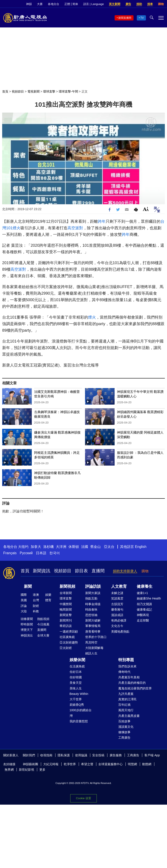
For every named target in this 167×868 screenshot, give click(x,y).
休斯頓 (74, 547)
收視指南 (46, 755)
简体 (75, 4)
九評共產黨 (126, 694)
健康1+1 (142, 593)
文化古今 (117, 626)
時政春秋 (91, 610)
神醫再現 (143, 615)
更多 (42, 770)
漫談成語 (117, 615)
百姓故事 (124, 721)
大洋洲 (61, 547)
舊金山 (95, 547)
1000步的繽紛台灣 (81, 713)
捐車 (150, 4)
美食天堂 (76, 683)
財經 (36, 606)
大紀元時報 (51, 764)
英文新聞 (115, 4)
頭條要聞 (27, 619)
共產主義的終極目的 (132, 683)
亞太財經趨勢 (69, 642)
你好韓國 (76, 677)
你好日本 (76, 672)
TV (142, 18)
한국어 (55, 553)
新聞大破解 (93, 620)
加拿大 (36, 547)
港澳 (36, 595)
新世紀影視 (27, 770)
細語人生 (91, 653)
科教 (36, 611)
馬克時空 (91, 642)
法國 (85, 547)
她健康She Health (149, 598)
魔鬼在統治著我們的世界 (135, 688)
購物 (161, 4)
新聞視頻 (67, 586)
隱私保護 (64, 755)
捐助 (139, 4)
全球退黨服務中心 (110, 764)
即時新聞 (27, 624)
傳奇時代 (124, 672)
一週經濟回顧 (69, 632)
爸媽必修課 (119, 620)
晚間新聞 (66, 610)
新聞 (28, 586)
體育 (48, 600)
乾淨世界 (70, 764)
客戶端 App (152, 755)
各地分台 (53, 4)
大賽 (40, 4)
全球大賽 (43, 635)
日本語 (41, 553)
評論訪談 (93, 586)
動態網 (147, 764)
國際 (24, 595)
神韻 (29, 4)
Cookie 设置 (83, 798)
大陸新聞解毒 (94, 648)
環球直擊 (49, 91)
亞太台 (109, 547)
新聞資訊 (42, 571)
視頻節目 (18, 91)
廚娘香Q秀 (77, 705)
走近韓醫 (143, 620)
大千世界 (76, 699)
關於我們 (29, 755)
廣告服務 (116, 755)
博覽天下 (27, 630)
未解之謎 (117, 593)
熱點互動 (91, 598)
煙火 (17, 228)
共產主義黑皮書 (129, 716)
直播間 (98, 571)
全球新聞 (66, 593)
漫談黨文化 (126, 727)
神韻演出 (27, 635)
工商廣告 (124, 738)
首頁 (5, 91)
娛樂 (48, 595)
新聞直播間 (125, 18)
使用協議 (81, 755)
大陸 (24, 611)
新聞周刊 (66, 620)
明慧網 (132, 764)
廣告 (128, 4)
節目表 (81, 571)
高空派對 (75, 228)
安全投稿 (98, 755)
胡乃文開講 (144, 604)
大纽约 (23, 547)
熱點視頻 (43, 619)
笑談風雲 (117, 598)
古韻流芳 (117, 604)
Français (10, 553)
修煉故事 (124, 732)
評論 (24, 606)
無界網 (9, 770)
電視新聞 (33, 91)
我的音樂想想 (79, 721)
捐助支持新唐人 (125, 571)
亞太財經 (66, 648)
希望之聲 (87, 764)
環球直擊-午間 (68, 91)
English (141, 547)
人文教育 (119, 586)
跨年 (102, 221)
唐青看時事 (93, 632)
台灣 (36, 600)
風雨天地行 (126, 710)
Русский (26, 553)
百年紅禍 (124, 705)
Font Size (146, 209)
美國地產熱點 (120, 632)
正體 (67, 4)
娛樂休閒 (77, 660)
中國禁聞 (66, 604)
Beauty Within (79, 694)
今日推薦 (43, 624)
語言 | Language (94, 4)
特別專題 (126, 660)
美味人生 (76, 688)
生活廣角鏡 (77, 666)
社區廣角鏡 (67, 637)
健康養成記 (144, 610)
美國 (24, 600)
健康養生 (145, 586)
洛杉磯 (48, 547)
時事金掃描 (93, 604)
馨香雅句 (117, 610)
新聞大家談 (93, 593)
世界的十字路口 (96, 637)
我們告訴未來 (127, 666)
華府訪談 (66, 626)
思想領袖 (91, 615)
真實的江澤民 (127, 699)
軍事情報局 (93, 626)
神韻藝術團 (30, 764)
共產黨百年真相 (129, 677)
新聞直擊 (66, 615)
